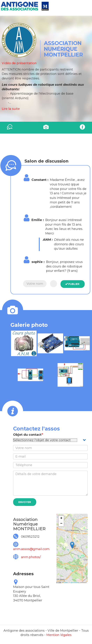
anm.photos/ (31, 557)
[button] (24, 343)
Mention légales (59, 635)
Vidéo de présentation (19, 63)
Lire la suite (11, 109)
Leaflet (65, 582)
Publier (72, 284)
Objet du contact (27, 435)
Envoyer (25, 502)
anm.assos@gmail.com (31, 549)
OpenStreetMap (75, 582)
